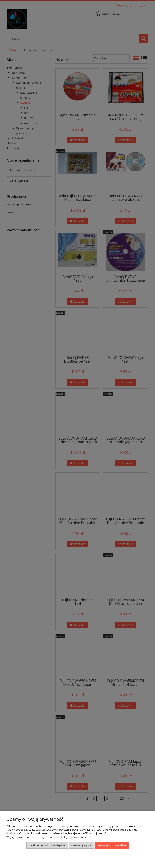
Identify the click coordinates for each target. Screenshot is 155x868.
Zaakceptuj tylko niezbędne (47, 845)
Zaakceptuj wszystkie (112, 845)
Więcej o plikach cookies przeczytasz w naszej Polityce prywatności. (46, 837)
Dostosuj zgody (82, 845)
